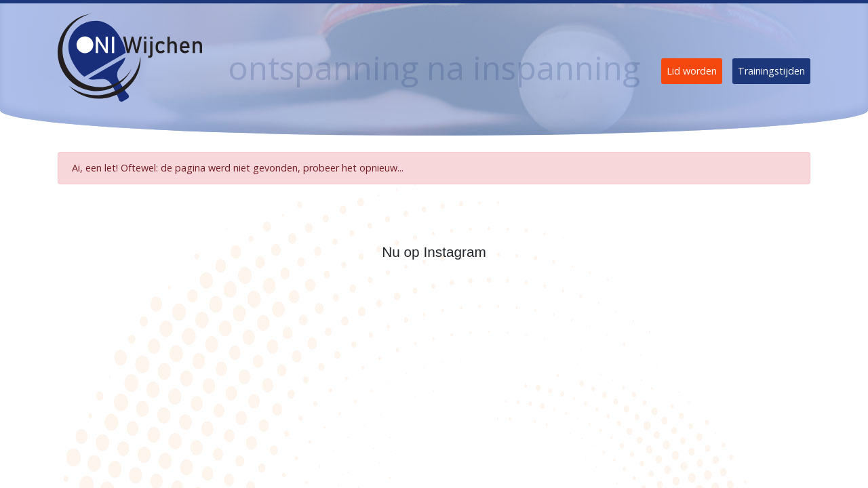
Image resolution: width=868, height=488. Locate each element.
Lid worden (692, 71)
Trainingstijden (771, 71)
